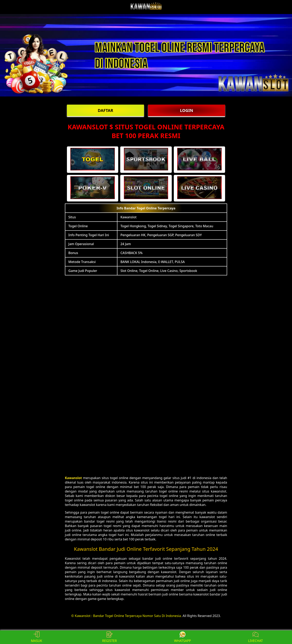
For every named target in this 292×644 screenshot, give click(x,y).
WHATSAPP (182, 637)
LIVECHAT (255, 637)
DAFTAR (105, 110)
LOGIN (186, 110)
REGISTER (109, 637)
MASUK (36, 637)
